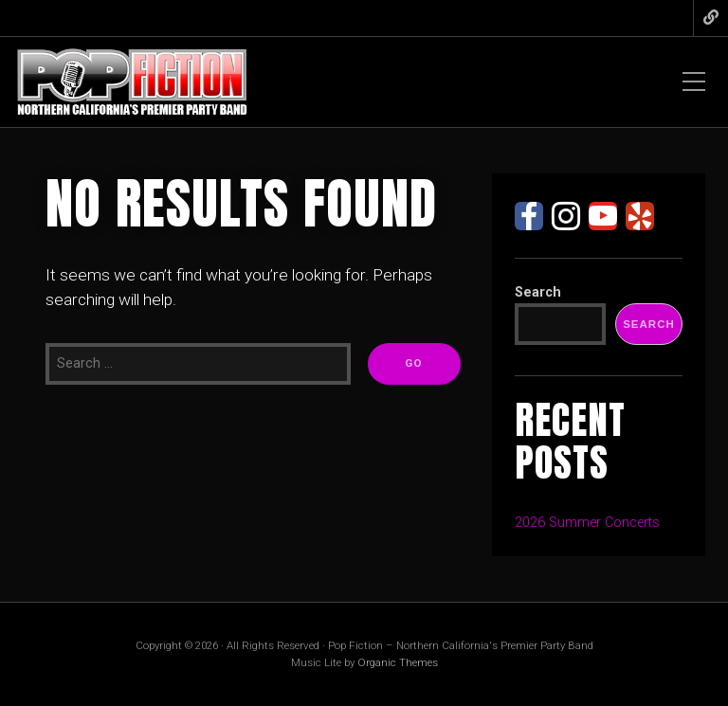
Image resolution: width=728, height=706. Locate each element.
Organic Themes (398, 662)
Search (538, 292)
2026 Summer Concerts (587, 523)
